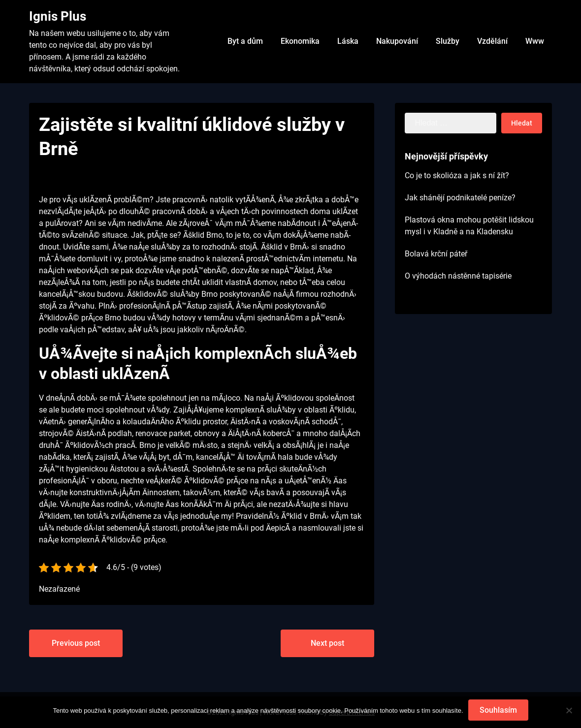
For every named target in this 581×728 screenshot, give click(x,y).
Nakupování (397, 41)
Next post (327, 643)
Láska (348, 41)
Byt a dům (245, 41)
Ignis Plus (58, 16)
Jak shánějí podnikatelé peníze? (460, 198)
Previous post (76, 643)
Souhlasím (498, 710)
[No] (569, 710)
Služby (448, 41)
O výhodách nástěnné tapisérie (458, 276)
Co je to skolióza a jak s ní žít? (457, 175)
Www (535, 41)
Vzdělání (492, 41)
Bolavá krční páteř (436, 254)
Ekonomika (300, 41)
